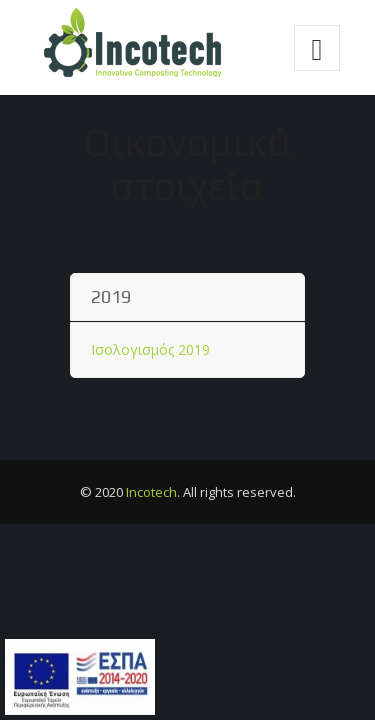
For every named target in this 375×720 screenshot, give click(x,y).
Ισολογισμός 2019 (150, 349)
